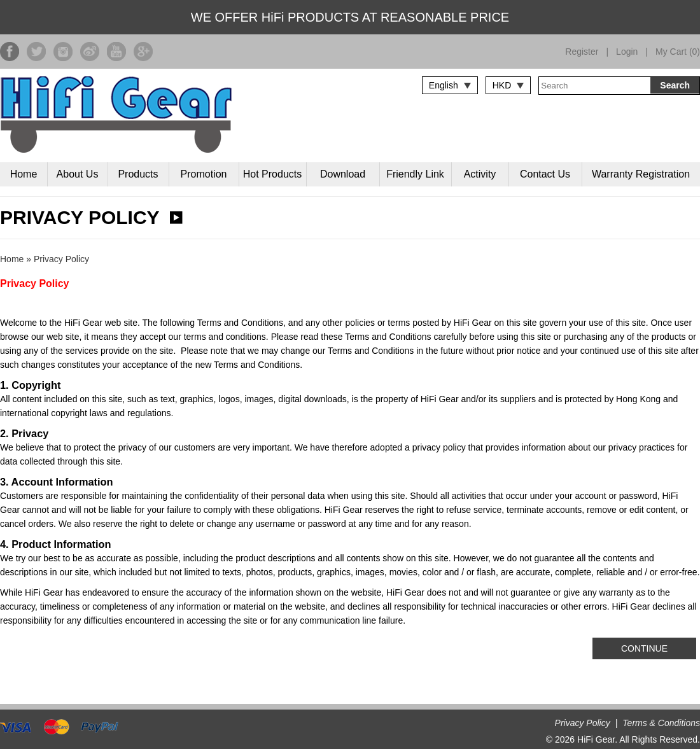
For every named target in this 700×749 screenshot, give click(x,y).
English (444, 85)
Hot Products (272, 174)
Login (627, 52)
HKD (502, 85)
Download (343, 174)
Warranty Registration (641, 174)
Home (24, 174)
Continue (644, 648)
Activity (480, 174)
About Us (78, 174)
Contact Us (545, 174)
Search (675, 85)
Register (582, 52)
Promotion (204, 174)
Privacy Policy (61, 259)
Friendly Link (415, 174)
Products (138, 174)
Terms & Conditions (661, 723)
